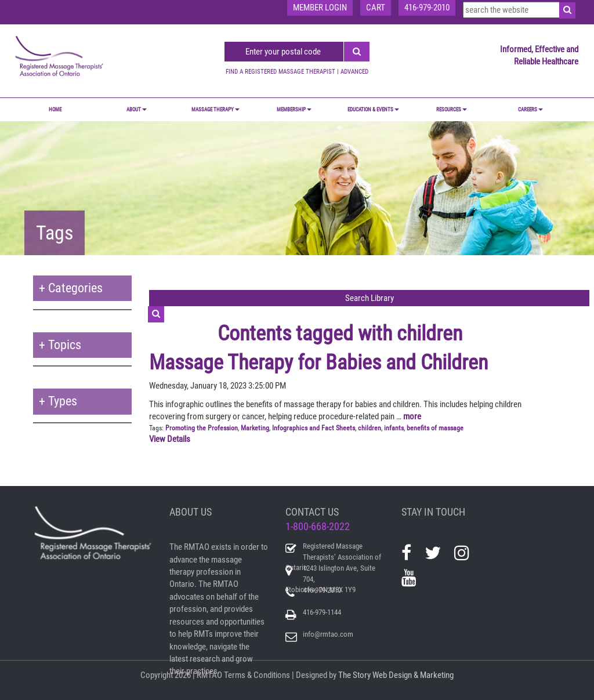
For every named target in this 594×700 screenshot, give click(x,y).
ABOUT (137, 110)
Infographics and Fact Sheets (314, 428)
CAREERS (530, 110)
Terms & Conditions (257, 675)
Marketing (255, 428)
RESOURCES (452, 110)
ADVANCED (354, 72)
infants (394, 428)
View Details (170, 439)
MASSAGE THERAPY (215, 110)
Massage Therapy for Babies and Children (318, 362)
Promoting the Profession (202, 428)
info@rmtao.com (328, 634)
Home (55, 110)
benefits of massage (435, 428)
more (412, 416)
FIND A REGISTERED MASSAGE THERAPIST (280, 72)
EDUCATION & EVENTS (373, 110)
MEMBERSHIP (294, 110)
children (370, 428)
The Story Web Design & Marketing (396, 675)
